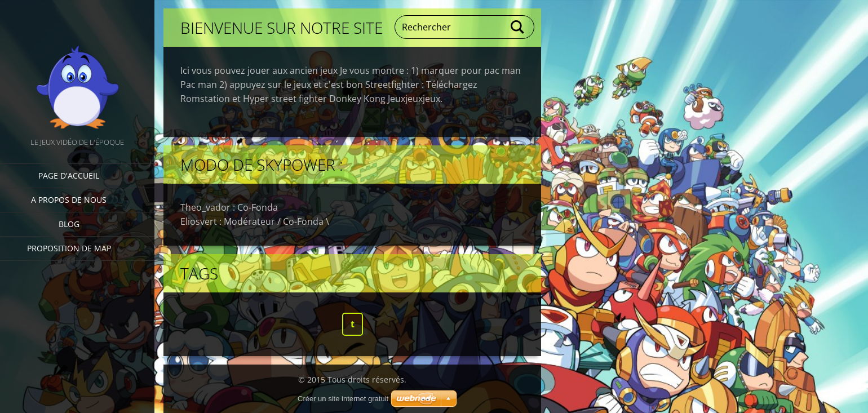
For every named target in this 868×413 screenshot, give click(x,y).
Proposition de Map (69, 248)
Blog (69, 224)
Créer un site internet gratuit (343, 399)
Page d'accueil (69, 176)
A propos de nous (69, 200)
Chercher (518, 27)
